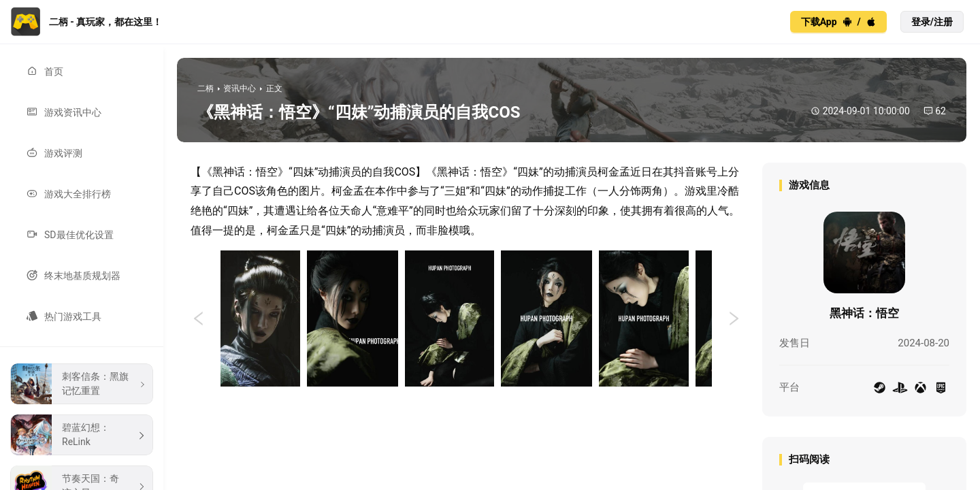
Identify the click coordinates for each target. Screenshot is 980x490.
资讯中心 (240, 88)
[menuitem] (82, 71)
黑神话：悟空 (864, 313)
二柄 (206, 88)
